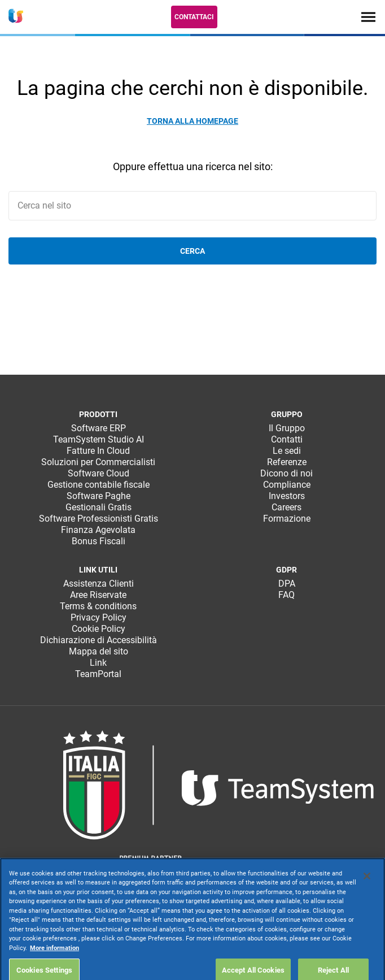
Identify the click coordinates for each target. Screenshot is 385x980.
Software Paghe (99, 496)
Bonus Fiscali (99, 541)
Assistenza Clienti (99, 584)
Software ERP (99, 428)
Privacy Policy (99, 617)
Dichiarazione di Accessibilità (99, 640)
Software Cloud (99, 473)
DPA (287, 584)
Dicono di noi (286, 473)
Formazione (287, 519)
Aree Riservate (98, 595)
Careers (286, 507)
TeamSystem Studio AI (99, 439)
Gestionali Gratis (99, 507)
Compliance (287, 485)
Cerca (193, 251)
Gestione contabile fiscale (99, 485)
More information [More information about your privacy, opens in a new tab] (54, 968)
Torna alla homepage (193, 121)
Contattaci (194, 17)
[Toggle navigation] (368, 17)
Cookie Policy (99, 629)
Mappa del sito (99, 651)
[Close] (367, 896)
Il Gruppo (287, 428)
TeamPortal (98, 674)
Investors (287, 496)
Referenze (287, 462)
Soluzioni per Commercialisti (98, 462)
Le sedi (287, 451)
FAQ (286, 595)
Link (98, 663)
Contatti (287, 439)
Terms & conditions (98, 606)
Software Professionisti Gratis (99, 519)
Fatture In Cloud (98, 451)
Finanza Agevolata (98, 530)
